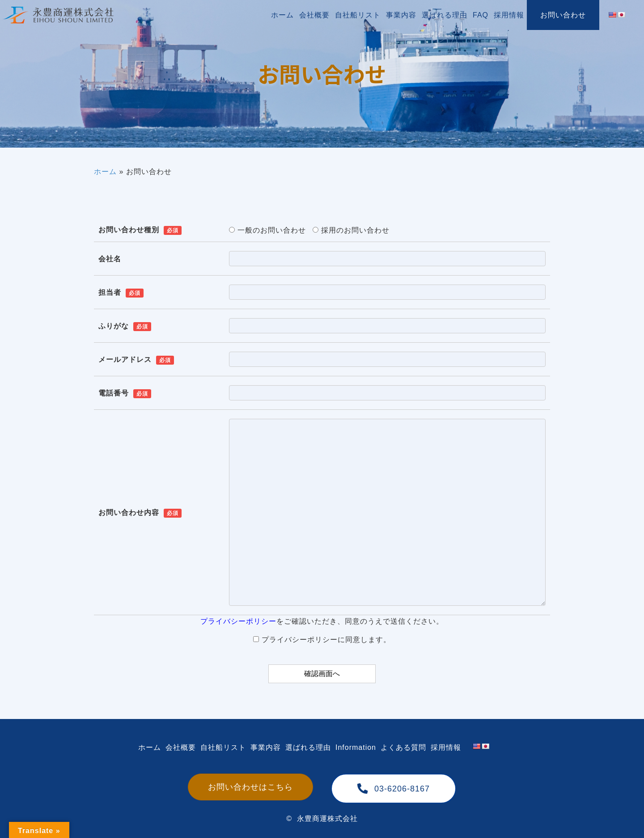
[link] (282, 15)
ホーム (105, 172)
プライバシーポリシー (238, 621)
